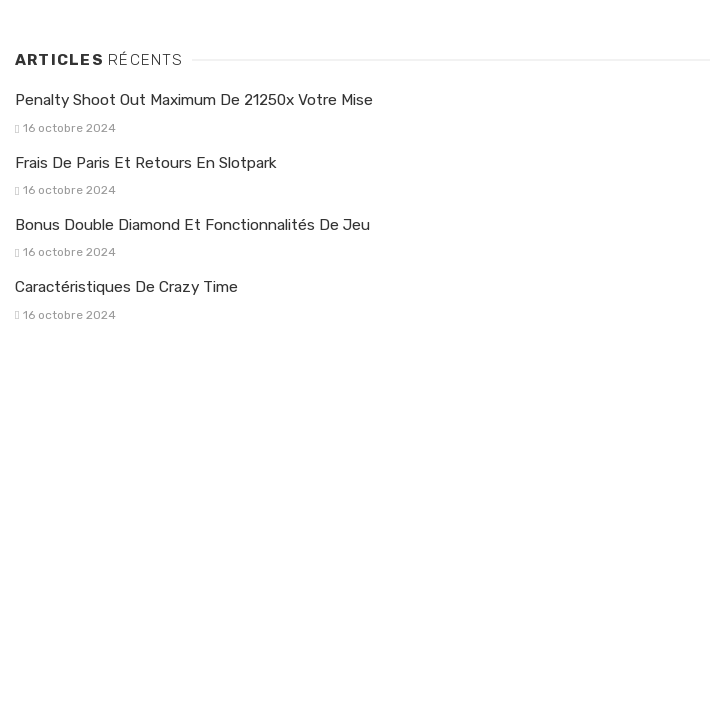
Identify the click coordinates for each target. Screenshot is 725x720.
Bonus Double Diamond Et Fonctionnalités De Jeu (192, 225)
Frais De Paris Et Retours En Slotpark (146, 163)
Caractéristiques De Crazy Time (126, 287)
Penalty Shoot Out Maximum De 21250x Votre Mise (194, 100)
